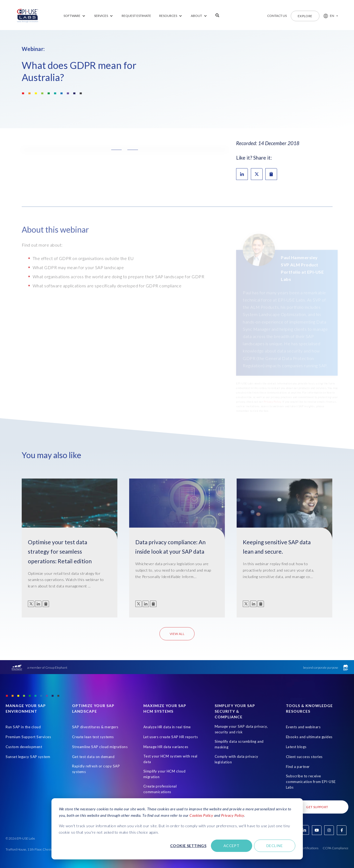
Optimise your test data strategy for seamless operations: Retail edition (60, 551)
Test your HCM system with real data (170, 759)
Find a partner (298, 767)
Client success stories (304, 757)
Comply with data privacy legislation (236, 759)
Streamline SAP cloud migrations (100, 747)
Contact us (277, 16)
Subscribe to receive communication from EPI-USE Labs (311, 782)
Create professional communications (160, 789)
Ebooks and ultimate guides (309, 737)
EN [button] (332, 16)
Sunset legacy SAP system (28, 757)
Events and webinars (303, 727)
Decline (275, 846)
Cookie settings (188, 846)
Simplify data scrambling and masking (239, 744)
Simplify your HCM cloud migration (165, 774)
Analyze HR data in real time (167, 727)
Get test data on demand (93, 757)
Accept (232, 846)
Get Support (317, 807)
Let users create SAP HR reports (171, 737)
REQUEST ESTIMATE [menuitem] (136, 16)
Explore (305, 16)
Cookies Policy (201, 815)
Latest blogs (296, 747)
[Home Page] (28, 16)
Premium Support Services (28, 737)
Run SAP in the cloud (23, 727)
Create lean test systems (93, 737)
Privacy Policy (233, 815)
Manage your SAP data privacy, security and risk (241, 729)
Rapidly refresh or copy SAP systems (96, 769)
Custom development (24, 747)
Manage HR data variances (166, 747)
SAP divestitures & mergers (95, 727)
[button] (329, 16)
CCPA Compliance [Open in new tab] (336, 848)
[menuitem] (75, 16)
